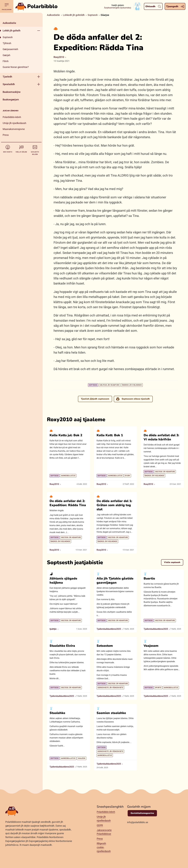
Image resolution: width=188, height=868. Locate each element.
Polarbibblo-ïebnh (12, 117)
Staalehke (57, 713)
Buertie (149, 578)
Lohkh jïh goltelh (12, 31)
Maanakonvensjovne (14, 129)
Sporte (158, 688)
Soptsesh (8, 37)
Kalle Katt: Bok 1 (110, 435)
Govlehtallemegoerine (142, 813)
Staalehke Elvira (62, 646)
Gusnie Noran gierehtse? (16, 67)
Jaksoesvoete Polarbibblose (104, 832)
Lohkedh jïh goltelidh (74, 15)
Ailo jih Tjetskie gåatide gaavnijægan (115, 580)
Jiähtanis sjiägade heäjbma (63, 580)
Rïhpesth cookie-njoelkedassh (104, 847)
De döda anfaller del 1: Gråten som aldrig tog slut (114, 505)
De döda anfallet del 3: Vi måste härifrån (161, 437)
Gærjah (6, 55)
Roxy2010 (59, 57)
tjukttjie (53, 629)
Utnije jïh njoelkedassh (14, 123)
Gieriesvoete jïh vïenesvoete (110, 688)
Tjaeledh (7, 77)
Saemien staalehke (111, 713)
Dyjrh (128, 476)
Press (6, 135)
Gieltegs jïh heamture (110, 385)
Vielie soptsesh (172, 562)
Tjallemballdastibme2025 (109, 629)
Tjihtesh (7, 43)
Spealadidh (9, 84)
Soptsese (93, 385)
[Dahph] (21, 16)
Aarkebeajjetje (68, 476)
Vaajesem (151, 646)
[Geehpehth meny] (39, 31)
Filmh (6, 61)
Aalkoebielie (9, 23)
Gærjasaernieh (10, 49)
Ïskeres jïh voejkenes (132, 385)
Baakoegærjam (11, 100)
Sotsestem (105, 646)
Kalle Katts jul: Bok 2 (66, 435)
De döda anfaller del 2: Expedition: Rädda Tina (68, 503)
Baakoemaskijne (12, 92)
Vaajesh (82, 758)
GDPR (100, 825)
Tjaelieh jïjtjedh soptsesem (95, 399)
